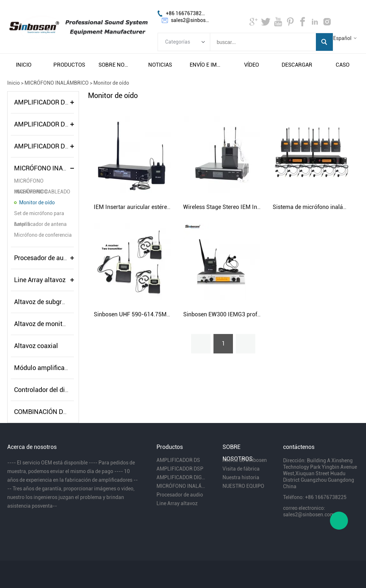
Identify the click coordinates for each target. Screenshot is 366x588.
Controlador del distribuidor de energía (69, 390)
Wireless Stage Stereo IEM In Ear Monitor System (246, 207)
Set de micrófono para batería (39, 215)
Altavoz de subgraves (45, 302)
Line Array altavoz (40, 280)
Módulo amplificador (44, 368)
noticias (160, 65)
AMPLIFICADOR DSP (43, 124)
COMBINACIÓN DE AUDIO (50, 412)
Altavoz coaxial (36, 346)
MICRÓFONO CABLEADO (42, 192)
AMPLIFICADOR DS (41, 102)
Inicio (14, 83)
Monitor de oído (111, 83)
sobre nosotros (115, 65)
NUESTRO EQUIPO (243, 486)
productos (69, 65)
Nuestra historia (241, 477)
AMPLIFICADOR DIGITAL (49, 146)
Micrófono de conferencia (43, 235)
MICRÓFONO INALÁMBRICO (57, 83)
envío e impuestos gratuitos (206, 65)
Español (342, 38)
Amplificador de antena (40, 224)
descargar (297, 65)
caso (343, 65)
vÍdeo (252, 65)
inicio (24, 65)
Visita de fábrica (241, 469)
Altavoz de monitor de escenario (60, 324)
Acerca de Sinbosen (245, 460)
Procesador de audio (43, 258)
